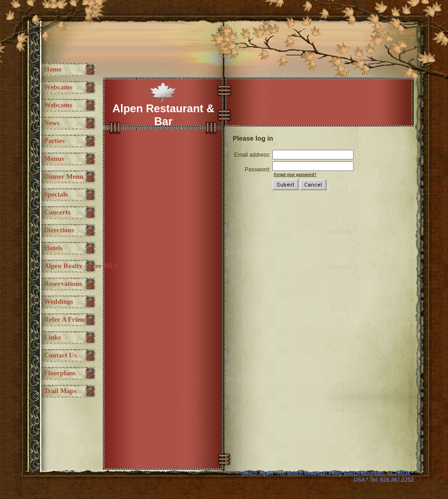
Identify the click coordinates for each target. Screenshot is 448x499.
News (52, 123)
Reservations (63, 284)
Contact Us (60, 355)
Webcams (58, 87)
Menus (54, 159)
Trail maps (60, 391)
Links (53, 337)
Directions (59, 230)
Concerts (57, 212)
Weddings (58, 302)
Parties (54, 141)
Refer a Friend (66, 319)
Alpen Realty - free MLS (81, 266)
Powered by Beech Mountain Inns (373, 492)
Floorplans (60, 373)
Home (53, 69)
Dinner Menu (64, 176)
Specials (56, 194)
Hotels (53, 248)
